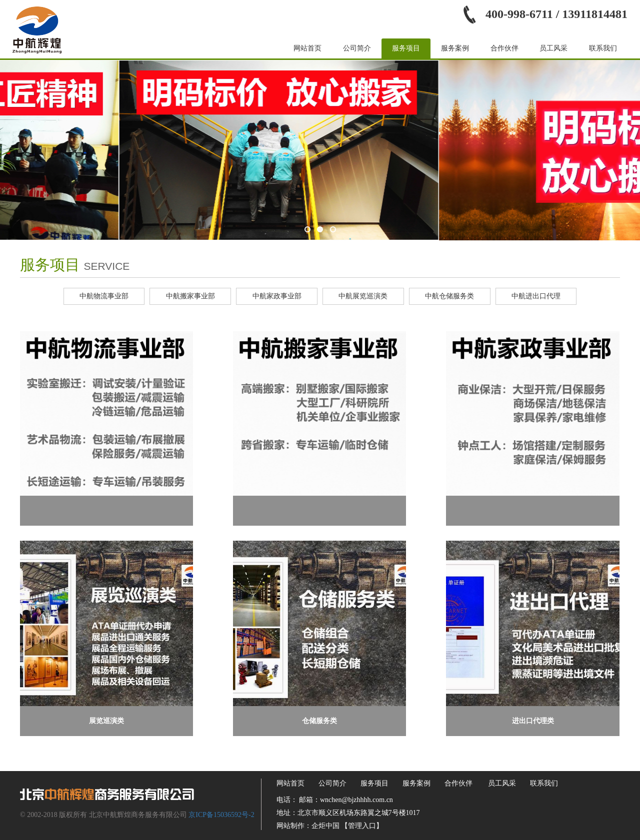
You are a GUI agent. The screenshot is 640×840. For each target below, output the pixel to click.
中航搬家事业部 (190, 296)
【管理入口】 (362, 826)
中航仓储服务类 (449, 296)
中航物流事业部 (104, 296)
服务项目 (406, 48)
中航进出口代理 (536, 296)
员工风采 (553, 48)
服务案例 (455, 48)
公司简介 (357, 48)
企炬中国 (325, 826)
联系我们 (603, 48)
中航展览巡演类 (363, 296)
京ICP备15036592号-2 (221, 815)
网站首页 (307, 48)
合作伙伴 (504, 48)
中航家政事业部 (277, 296)
